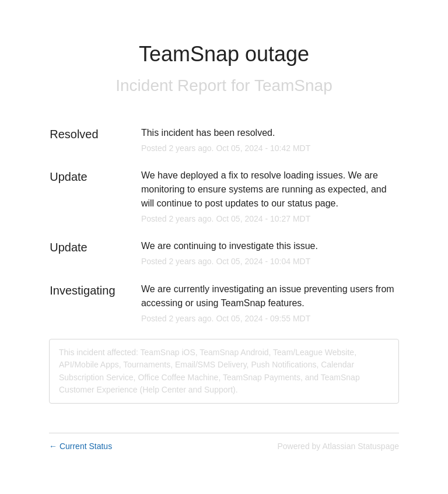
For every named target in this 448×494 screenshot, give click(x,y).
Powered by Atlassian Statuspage (338, 446)
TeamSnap (293, 85)
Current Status (80, 446)
